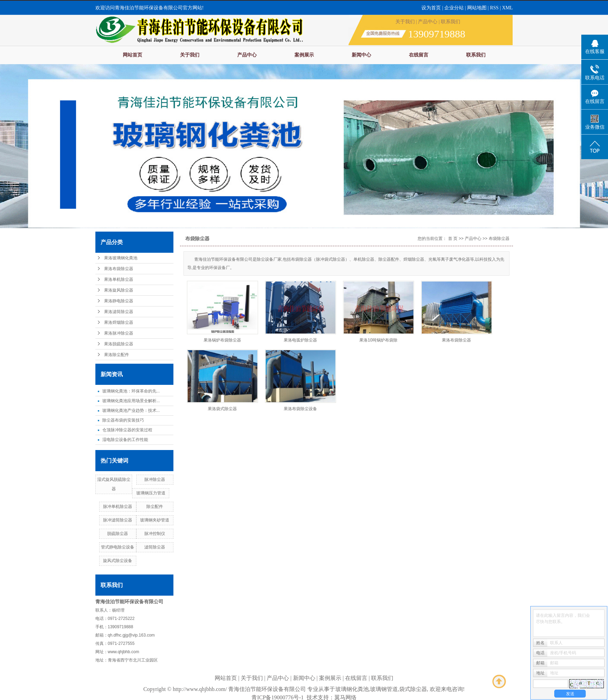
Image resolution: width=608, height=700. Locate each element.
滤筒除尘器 (155, 547)
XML (507, 8)
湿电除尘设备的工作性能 (125, 440)
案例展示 (304, 55)
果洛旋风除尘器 (119, 290)
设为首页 (431, 8)
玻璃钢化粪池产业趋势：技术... (131, 411)
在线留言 (419, 55)
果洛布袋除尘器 (119, 269)
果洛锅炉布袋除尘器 (222, 340)
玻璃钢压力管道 (151, 493)
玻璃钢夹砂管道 (155, 520)
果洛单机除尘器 (119, 279)
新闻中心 (361, 55)
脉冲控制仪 (155, 534)
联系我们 (451, 22)
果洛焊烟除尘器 (119, 322)
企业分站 (454, 8)
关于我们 (405, 22)
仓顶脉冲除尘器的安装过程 (127, 430)
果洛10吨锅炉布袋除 (378, 340)
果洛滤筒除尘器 (119, 312)
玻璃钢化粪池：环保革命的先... (131, 391)
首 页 (453, 239)
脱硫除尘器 (118, 534)
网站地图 (478, 8)
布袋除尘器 (499, 239)
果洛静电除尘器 (119, 301)
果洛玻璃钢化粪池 (121, 258)
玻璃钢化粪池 (352, 689)
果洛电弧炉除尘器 (300, 340)
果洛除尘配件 (117, 355)
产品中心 (428, 22)
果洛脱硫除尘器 (119, 344)
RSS (494, 8)
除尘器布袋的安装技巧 (123, 420)
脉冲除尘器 (155, 479)
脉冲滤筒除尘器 (118, 520)
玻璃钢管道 (384, 689)
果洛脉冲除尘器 (119, 333)
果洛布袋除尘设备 (300, 409)
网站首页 (132, 55)
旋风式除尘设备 (118, 561)
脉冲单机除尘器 (118, 507)
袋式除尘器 (413, 689)
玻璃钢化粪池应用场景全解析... (131, 401)
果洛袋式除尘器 (222, 409)
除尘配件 (155, 507)
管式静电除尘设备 (118, 547)
